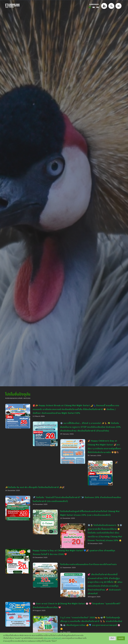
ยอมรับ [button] (121, 638)
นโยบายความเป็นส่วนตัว (53, 638)
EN (94, 7)
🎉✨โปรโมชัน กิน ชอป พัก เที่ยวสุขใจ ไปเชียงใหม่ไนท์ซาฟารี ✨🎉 (100, 491)
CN (97, 7)
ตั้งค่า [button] (112, 638)
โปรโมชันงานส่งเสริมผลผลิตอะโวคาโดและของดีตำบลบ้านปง (88, 564)
